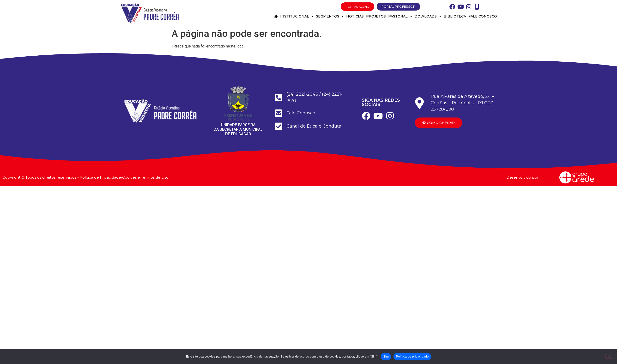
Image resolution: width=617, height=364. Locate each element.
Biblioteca (455, 16)
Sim (386, 356)
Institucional (297, 16)
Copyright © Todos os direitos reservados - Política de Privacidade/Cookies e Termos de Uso (85, 177)
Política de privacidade (412, 356)
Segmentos (330, 16)
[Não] (609, 356)
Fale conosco (483, 16)
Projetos (376, 16)
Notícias (355, 16)
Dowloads (428, 16)
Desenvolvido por (522, 177)
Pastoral (400, 16)
